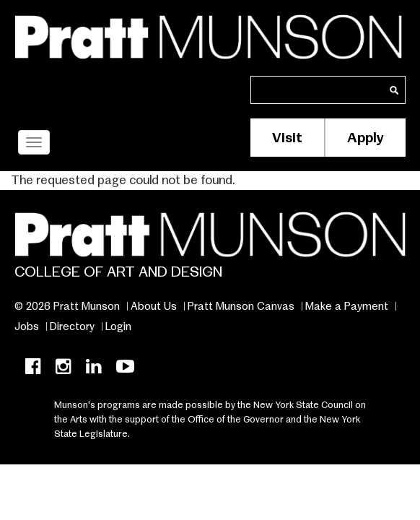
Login (118, 326)
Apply (366, 138)
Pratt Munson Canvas (241, 306)
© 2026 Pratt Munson (67, 306)
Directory (72, 326)
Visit (287, 138)
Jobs (27, 326)
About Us (154, 306)
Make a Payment (347, 306)
